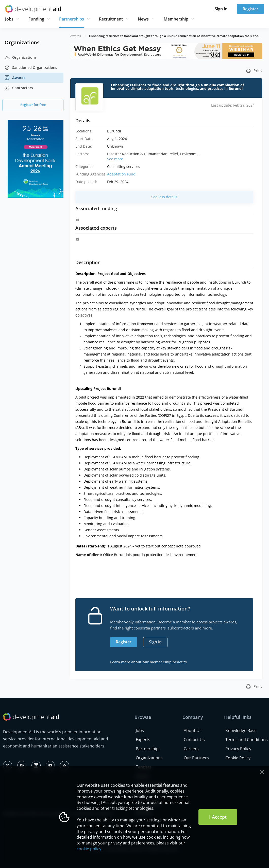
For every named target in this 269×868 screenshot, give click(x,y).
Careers (191, 749)
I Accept (218, 817)
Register (250, 9)
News (143, 19)
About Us (193, 731)
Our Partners (196, 758)
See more (115, 159)
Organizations (21, 57)
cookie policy (89, 849)
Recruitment (111, 19)
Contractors (19, 88)
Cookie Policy (238, 758)
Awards (15, 78)
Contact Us (194, 740)
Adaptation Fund (121, 174)
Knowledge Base (241, 731)
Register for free (33, 105)
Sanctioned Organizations (31, 68)
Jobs (9, 19)
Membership (176, 19)
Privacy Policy (238, 749)
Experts (143, 740)
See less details (164, 197)
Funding (36, 19)
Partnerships (72, 19)
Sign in (221, 9)
